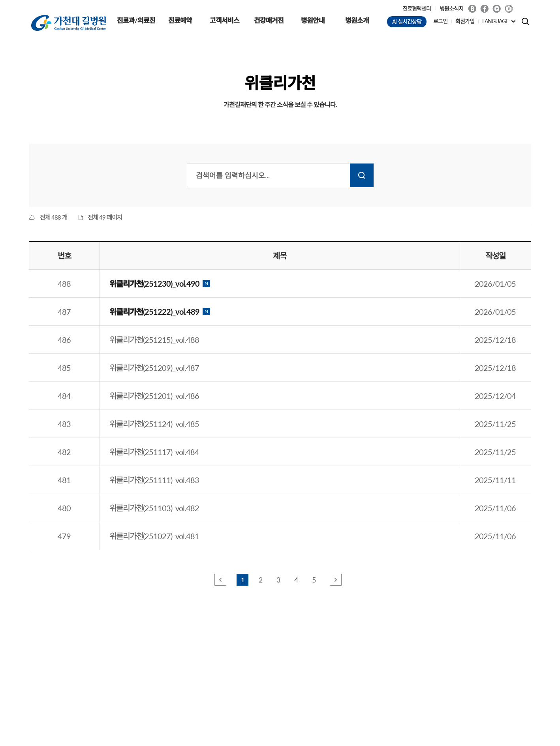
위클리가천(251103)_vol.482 (154, 508)
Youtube (497, 9)
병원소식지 (451, 8)
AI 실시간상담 (407, 22)
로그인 (440, 21)
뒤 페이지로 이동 (336, 580)
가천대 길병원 (69, 23)
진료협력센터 (417, 8)
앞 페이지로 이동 (220, 580)
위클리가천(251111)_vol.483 (154, 480)
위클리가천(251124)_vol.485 (154, 424)
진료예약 (180, 20)
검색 (362, 175)
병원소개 (357, 20)
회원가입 (465, 21)
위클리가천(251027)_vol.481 (154, 536)
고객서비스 (225, 20)
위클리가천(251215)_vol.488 (154, 340)
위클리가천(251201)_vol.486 (154, 396)
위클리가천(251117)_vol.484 (154, 452)
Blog (472, 9)
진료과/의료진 (136, 20)
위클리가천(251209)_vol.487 (154, 368)
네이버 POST (509, 9)
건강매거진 (269, 20)
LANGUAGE (495, 21)
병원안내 (313, 20)
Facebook (484, 9)
